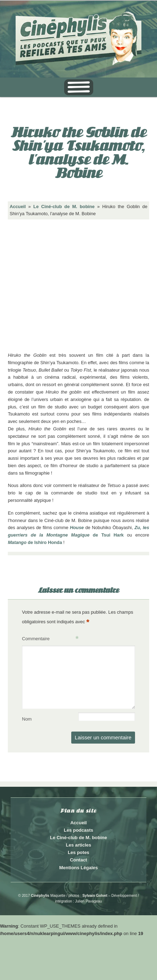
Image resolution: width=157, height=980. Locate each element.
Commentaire (50, 639)
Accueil (18, 207)
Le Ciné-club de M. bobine (64, 207)
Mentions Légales (78, 868)
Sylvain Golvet (95, 896)
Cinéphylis (40, 896)
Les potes (78, 852)
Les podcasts (78, 830)
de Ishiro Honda (35, 542)
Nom (27, 719)
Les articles (79, 845)
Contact (78, 860)
